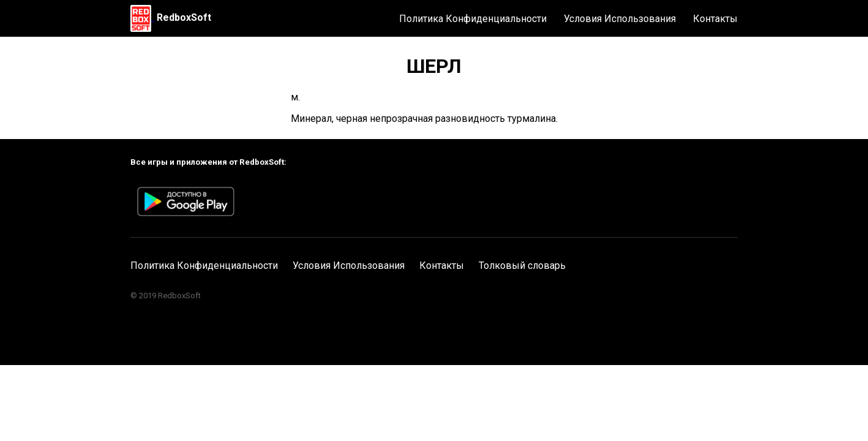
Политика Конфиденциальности (473, 19)
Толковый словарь (522, 266)
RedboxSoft (184, 17)
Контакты (715, 19)
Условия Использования (620, 19)
